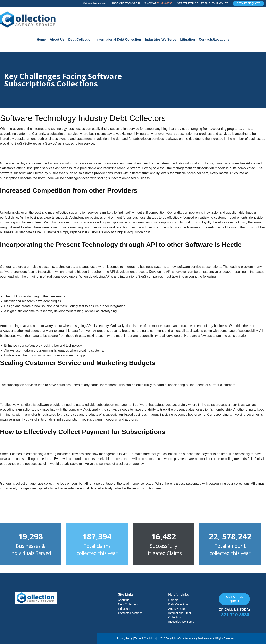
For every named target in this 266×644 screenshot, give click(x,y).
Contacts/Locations (214, 40)
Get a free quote (235, 599)
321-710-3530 (164, 3)
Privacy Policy (125, 638)
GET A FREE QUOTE (248, 3)
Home (41, 40)
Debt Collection (80, 40)
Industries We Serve (161, 40)
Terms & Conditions (145, 638)
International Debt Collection (119, 40)
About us (124, 600)
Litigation (188, 40)
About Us (57, 40)
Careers (173, 600)
